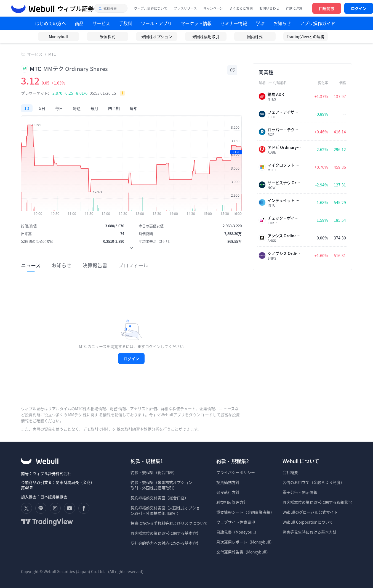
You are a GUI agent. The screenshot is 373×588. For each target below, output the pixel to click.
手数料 (126, 23)
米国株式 (108, 36)
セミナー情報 (234, 23)
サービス (35, 54)
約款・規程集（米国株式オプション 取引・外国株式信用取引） (161, 485)
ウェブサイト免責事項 (236, 522)
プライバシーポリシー (236, 472)
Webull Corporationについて (308, 522)
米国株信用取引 (206, 36)
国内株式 (255, 36)
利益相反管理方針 (232, 502)
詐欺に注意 (294, 8)
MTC (52, 54)
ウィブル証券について (151, 8)
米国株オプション (157, 36)
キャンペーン (213, 8)
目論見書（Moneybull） (237, 532)
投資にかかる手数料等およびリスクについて (169, 523)
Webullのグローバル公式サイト (310, 512)
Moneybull (58, 36)
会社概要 (290, 472)
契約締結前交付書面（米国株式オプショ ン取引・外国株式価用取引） (165, 510)
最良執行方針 (228, 492)
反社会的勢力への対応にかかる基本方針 (165, 543)
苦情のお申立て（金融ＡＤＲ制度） (313, 482)
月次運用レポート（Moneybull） (245, 542)
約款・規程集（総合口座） (154, 472)
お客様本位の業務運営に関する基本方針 (165, 533)
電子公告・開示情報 (300, 492)
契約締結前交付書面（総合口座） (159, 498)
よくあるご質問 (241, 8)
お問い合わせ (269, 8)
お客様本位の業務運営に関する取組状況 (317, 502)
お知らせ (282, 23)
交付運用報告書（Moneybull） (243, 552)
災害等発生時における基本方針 (310, 532)
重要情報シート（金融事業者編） (245, 512)
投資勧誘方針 (228, 482)
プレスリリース (185, 8)
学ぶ (260, 23)
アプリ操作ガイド (318, 23)
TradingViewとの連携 (306, 36)
